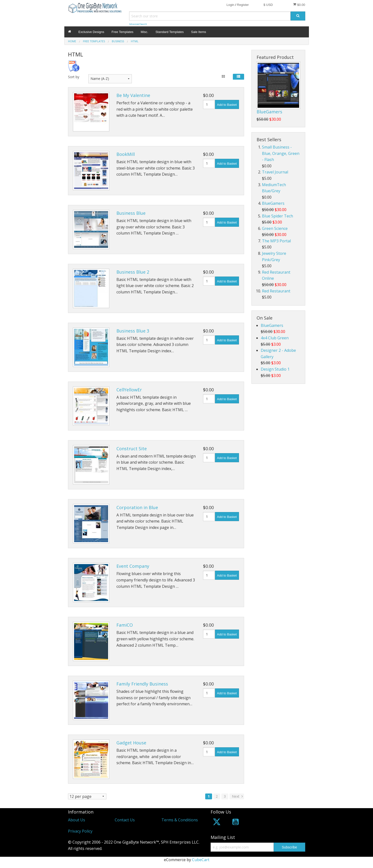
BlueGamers (269, 112)
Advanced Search (138, 24)
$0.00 (299, 5)
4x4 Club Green (275, 338)
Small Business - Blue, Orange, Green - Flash (281, 153)
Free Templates (122, 32)
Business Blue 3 (133, 331)
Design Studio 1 (275, 369)
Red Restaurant (276, 291)
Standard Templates (170, 32)
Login (230, 5)
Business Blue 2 (133, 272)
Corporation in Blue (137, 507)
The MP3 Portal (276, 241)
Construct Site (132, 449)
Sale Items (198, 32)
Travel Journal (275, 172)
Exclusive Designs (91, 32)
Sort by (74, 77)
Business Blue (131, 213)
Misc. (144, 32)
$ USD (268, 5)
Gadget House (131, 743)
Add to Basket (227, 105)
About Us (77, 820)
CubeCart (201, 860)
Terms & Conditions (180, 820)
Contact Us (125, 820)
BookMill (126, 154)
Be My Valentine (133, 95)
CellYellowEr (129, 390)
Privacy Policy (80, 831)
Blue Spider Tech (277, 216)
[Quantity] (209, 104)
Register (243, 5)
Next (238, 796)
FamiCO (125, 625)
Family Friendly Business (142, 684)
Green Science (275, 228)
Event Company (133, 566)
